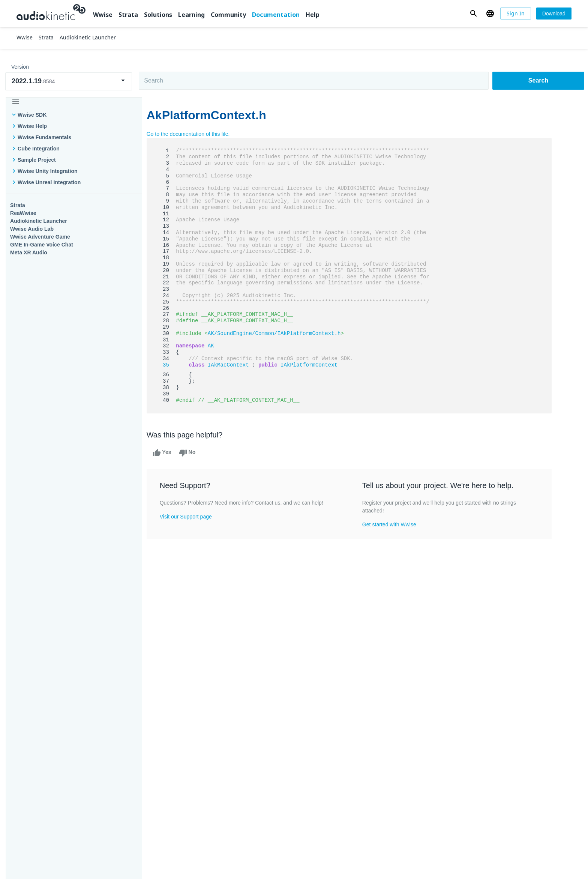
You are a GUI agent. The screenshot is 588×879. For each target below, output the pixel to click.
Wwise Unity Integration (48, 171)
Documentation (276, 15)
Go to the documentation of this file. (193, 134)
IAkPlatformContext (313, 365)
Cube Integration (39, 149)
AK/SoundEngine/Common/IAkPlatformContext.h (279, 334)
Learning (191, 15)
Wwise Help (32, 126)
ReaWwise (23, 213)
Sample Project (37, 160)
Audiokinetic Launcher (39, 221)
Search (538, 80)
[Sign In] (516, 14)
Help (313, 15)
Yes (166, 453)
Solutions (158, 15)
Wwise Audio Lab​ (32, 229)
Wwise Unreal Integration (49, 182)
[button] (473, 14)
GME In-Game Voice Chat (42, 245)
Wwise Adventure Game (40, 237)
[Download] (554, 14)
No (192, 453)
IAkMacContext (233, 365)
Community (228, 15)
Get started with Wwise (394, 524)
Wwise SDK (32, 115)
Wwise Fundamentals (44, 137)
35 (166, 365)
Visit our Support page (190, 517)
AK (215, 346)
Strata (128, 15)
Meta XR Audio (29, 252)
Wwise (103, 15)
